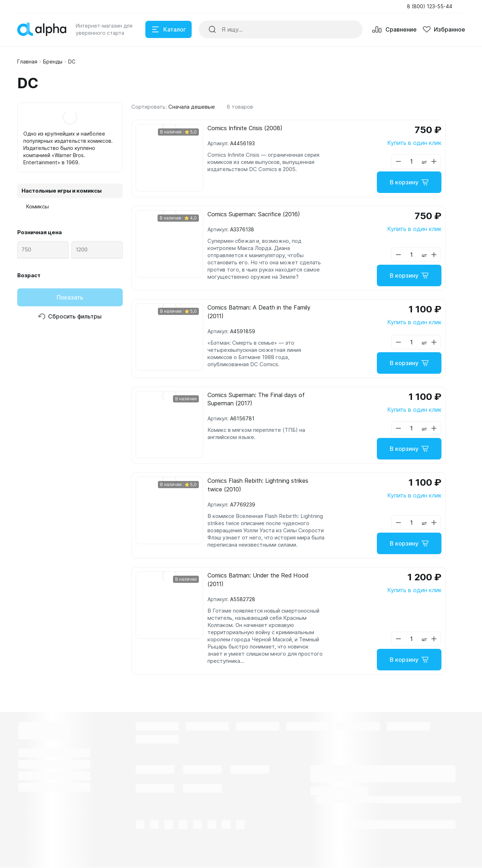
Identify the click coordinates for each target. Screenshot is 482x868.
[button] (432, 6)
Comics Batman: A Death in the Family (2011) (259, 312)
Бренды (53, 62)
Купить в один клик (414, 143)
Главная (27, 62)
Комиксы (37, 206)
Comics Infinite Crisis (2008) (245, 128)
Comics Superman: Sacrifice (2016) (254, 214)
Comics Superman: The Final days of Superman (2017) (256, 400)
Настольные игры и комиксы (62, 191)
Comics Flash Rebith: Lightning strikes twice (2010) (258, 486)
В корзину (409, 182)
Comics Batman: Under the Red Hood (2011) (258, 580)
